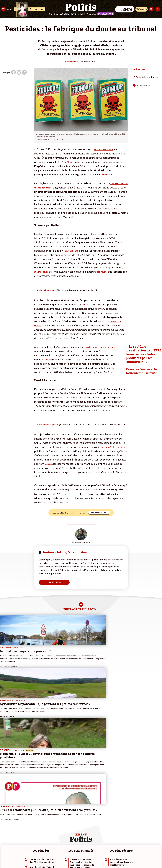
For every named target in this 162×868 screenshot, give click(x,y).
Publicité (85, 860)
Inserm (49, 360)
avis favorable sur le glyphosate (103, 347)
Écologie (64, 14)
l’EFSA (85, 305)
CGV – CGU (51, 860)
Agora (3, 821)
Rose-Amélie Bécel (72, 61)
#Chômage (42, 830)
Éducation (13, 826)
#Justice (150, 85)
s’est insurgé (105, 271)
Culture (91, 14)
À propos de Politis (26, 835)
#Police (41, 823)
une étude (69, 162)
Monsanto (108, 174)
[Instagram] (154, 849)
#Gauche (41, 826)
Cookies (95, 860)
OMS (108, 368)
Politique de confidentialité (69, 860)
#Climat (41, 821)
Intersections (106, 14)
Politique (53, 14)
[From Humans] (135, 854)
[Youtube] (147, 849)
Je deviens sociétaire (27, 826)
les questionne (72, 251)
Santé (12, 828)
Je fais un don (25, 823)
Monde (4, 835)
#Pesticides (141, 85)
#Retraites (42, 828)
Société (75, 14)
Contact (4, 860)
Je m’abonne (24, 828)
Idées (83, 14)
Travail (12, 821)
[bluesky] (140, 849)
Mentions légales (17, 860)
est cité (62, 469)
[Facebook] (133, 849)
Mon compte (24, 838)
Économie (13, 823)
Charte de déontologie (35, 860)
